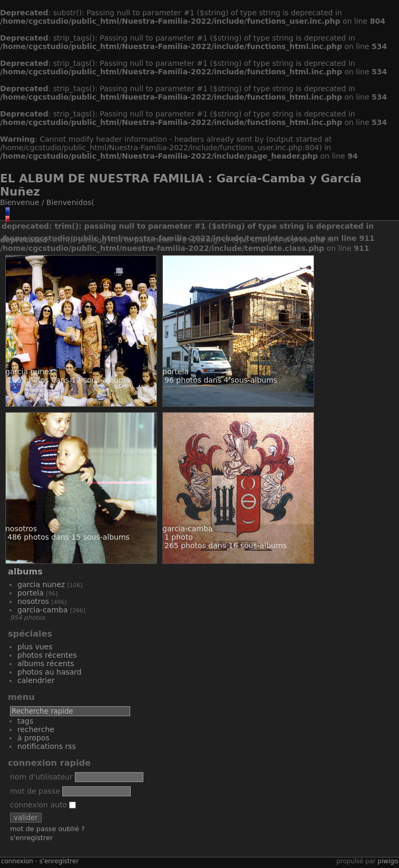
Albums (25, 572)
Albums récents (46, 664)
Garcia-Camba (43, 610)
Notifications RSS (47, 746)
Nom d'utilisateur (41, 777)
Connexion (17, 861)
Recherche (36, 729)
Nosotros (33, 601)
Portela (31, 593)
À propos (33, 738)
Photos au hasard (50, 672)
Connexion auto (43, 805)
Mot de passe (35, 791)
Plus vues (35, 647)
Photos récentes (47, 655)
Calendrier (36, 680)
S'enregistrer (31, 838)
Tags (25, 721)
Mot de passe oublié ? (47, 829)
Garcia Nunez (41, 584)
